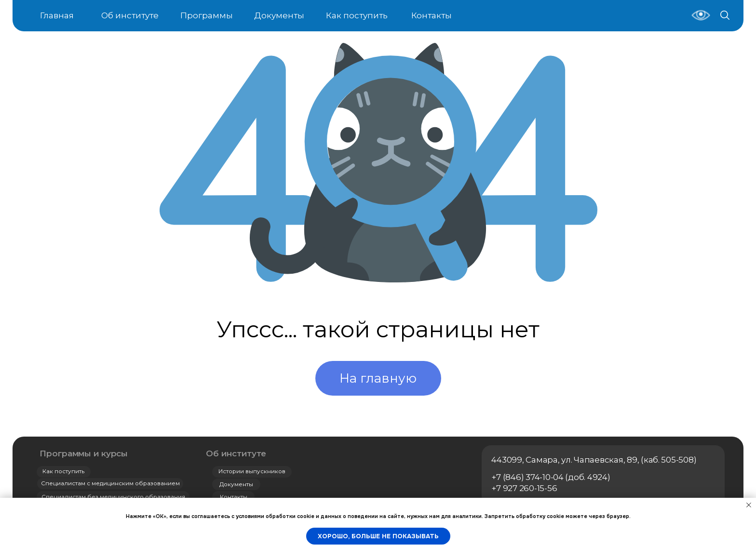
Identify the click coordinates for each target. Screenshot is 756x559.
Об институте (130, 15)
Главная (57, 15)
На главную (378, 378)
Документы (279, 15)
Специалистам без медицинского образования (113, 497)
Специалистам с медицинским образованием (110, 483)
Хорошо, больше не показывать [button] (378, 536)
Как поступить (357, 15)
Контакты (432, 15)
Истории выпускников (252, 471)
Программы (207, 15)
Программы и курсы (84, 453)
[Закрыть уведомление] (749, 505)
